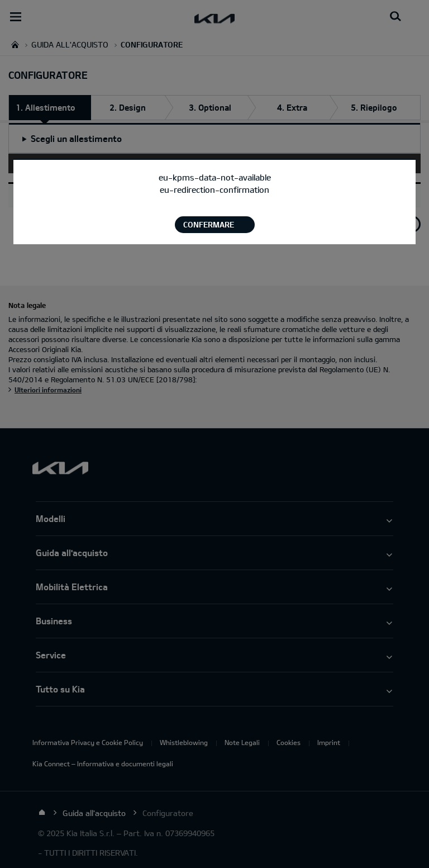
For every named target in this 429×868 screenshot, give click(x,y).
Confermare (209, 224)
